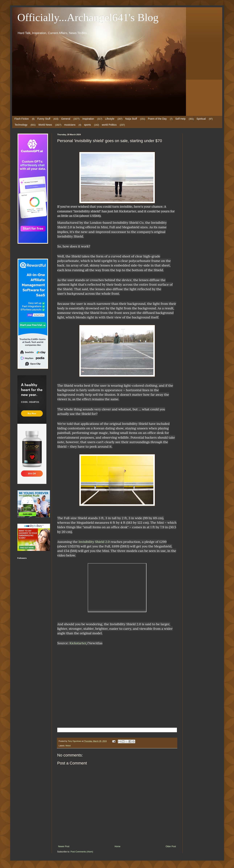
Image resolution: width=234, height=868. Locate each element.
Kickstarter (78, 643)
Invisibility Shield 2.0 (94, 542)
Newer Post (64, 846)
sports (87, 125)
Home (117, 846)
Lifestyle (110, 119)
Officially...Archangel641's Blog (88, 17)
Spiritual (201, 119)
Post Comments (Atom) (82, 852)
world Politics (109, 125)
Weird (68, 746)
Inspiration (88, 119)
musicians (70, 125)
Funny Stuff (44, 119)
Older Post (171, 846)
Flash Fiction (22, 119)
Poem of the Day (157, 119)
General (66, 119)
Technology (21, 125)
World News (45, 125)
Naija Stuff (131, 119)
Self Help (180, 119)
